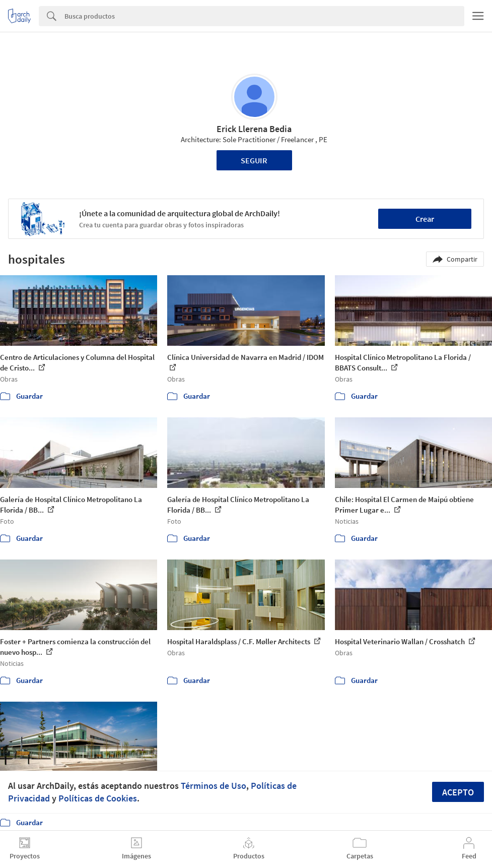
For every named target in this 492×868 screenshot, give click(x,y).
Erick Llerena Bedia (254, 129)
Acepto (458, 792)
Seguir (254, 160)
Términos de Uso (214, 786)
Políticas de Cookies (98, 798)
